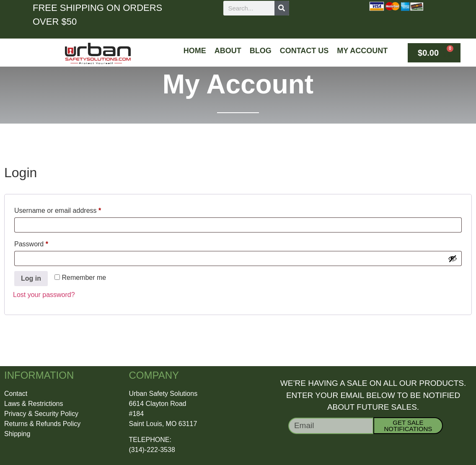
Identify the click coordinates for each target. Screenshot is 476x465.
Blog (261, 51)
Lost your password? (44, 295)
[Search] (282, 8)
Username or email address (71, 209)
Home (195, 51)
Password (45, 243)
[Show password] (453, 258)
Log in (31, 278)
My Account (362, 51)
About (228, 51)
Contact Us (304, 51)
